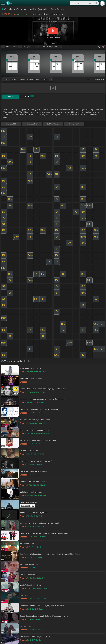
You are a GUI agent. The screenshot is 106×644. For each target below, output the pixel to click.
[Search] (96, 3)
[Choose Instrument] (51, 79)
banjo (38, 79)
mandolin (30, 79)
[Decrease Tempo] (3, 47)
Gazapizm (22, 9)
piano (14, 79)
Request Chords (27, 506)
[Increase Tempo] (20, 47)
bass (46, 79)
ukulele (22, 79)
